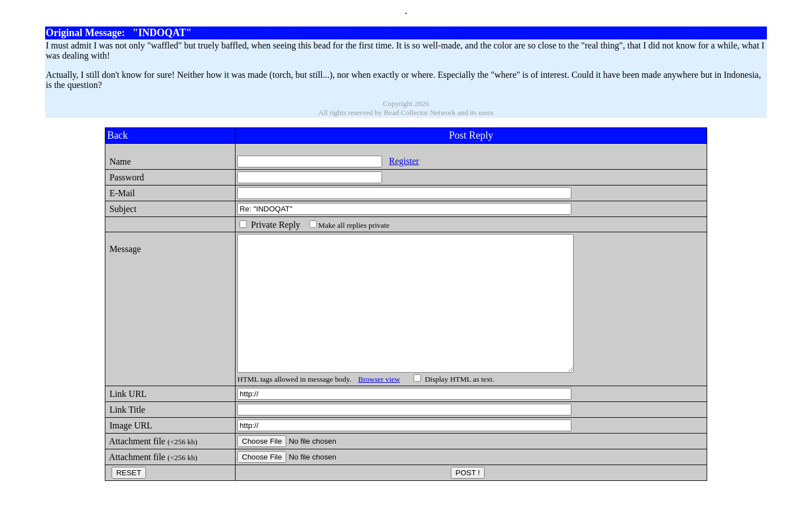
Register (393, 161)
